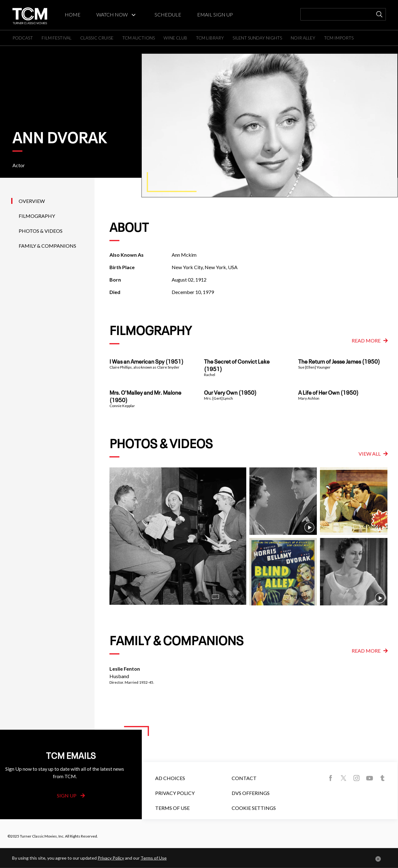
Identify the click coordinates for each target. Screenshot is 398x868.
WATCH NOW (112, 14)
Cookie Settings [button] (254, 808)
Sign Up (71, 795)
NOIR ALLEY (303, 38)
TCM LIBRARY (210, 38)
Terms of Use (172, 808)
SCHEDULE (168, 14)
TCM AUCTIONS (139, 38)
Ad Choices (170, 778)
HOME (73, 14)
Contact (244, 778)
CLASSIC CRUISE (97, 38)
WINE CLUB (175, 38)
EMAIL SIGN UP (215, 14)
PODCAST (23, 38)
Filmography (37, 216)
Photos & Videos (41, 231)
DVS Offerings (251, 793)
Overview (32, 201)
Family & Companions (47, 246)
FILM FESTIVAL (57, 38)
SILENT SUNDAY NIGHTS (257, 38)
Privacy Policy (175, 793)
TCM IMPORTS (339, 38)
